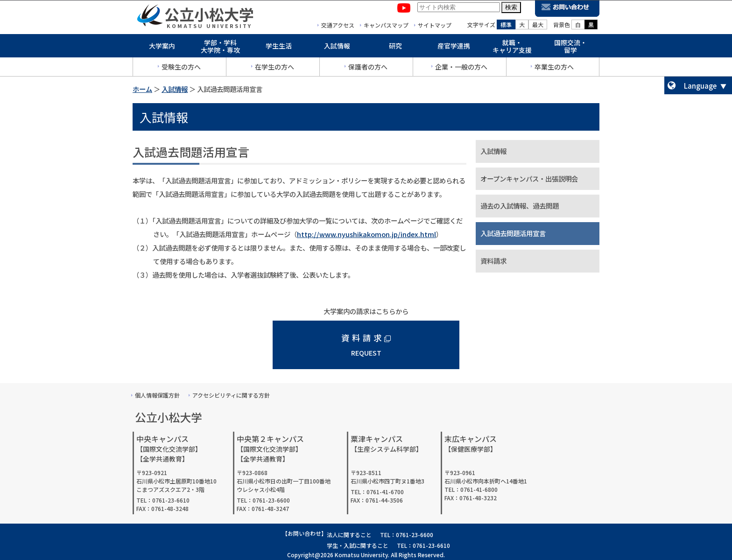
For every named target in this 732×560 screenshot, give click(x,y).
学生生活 (279, 48)
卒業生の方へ (554, 69)
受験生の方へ (181, 69)
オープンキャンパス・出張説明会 (529, 178)
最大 (538, 26)
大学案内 (162, 48)
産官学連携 (454, 48)
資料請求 (493, 261)
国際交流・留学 (570, 48)
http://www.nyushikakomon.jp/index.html (366, 234)
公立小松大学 (209, 16)
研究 (395, 48)
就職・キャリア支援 (512, 48)
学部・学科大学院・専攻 (220, 48)
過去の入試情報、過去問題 (520, 206)
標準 (506, 26)
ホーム (142, 89)
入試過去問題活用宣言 (513, 233)
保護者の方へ (368, 69)
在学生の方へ (274, 69)
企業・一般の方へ (461, 69)
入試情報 (337, 48)
